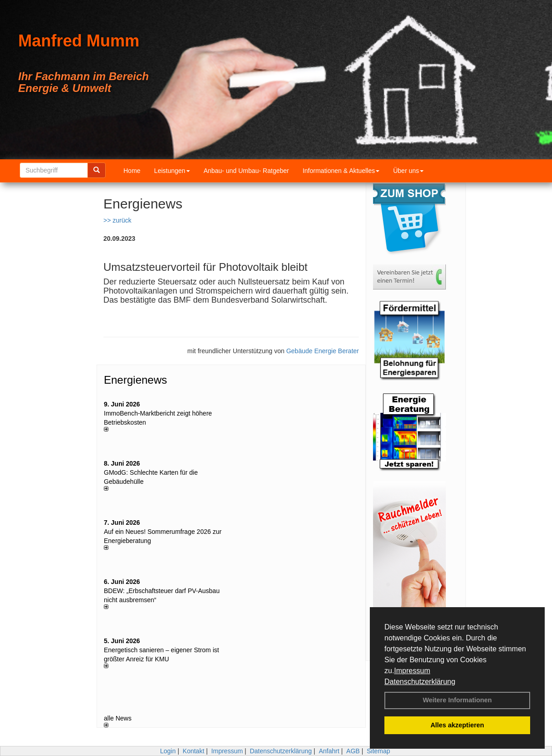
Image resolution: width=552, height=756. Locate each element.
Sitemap (378, 751)
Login (168, 751)
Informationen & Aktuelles (341, 171)
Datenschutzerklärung (420, 682)
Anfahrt (329, 751)
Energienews (135, 380)
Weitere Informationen (457, 700)
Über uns (408, 171)
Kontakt (193, 751)
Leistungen (172, 171)
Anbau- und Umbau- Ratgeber (246, 171)
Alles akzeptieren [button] (457, 725)
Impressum (412, 671)
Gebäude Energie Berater (322, 351)
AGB (353, 751)
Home (132, 171)
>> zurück (117, 220)
